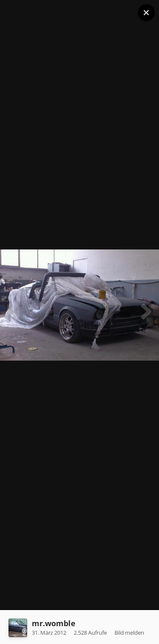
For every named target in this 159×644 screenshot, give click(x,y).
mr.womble (54, 623)
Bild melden (129, 633)
